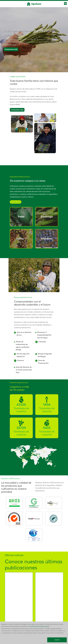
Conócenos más (11, 49)
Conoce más (16, 202)
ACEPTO (57, 640)
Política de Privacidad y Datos (40, 626)
